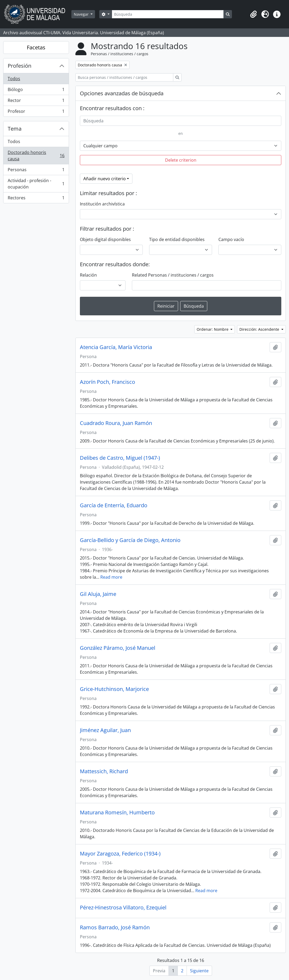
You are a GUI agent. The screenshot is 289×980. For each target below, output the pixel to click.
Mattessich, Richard (104, 771)
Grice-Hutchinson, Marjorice (114, 689)
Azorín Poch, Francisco (107, 382)
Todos (14, 79)
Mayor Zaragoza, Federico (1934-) (120, 854)
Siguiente (199, 971)
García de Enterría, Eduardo (114, 505)
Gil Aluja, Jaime (98, 594)
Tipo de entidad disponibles (177, 239)
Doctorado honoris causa (36, 156)
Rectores (36, 199)
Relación (88, 275)
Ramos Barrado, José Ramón (115, 927)
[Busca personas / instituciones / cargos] (124, 77)
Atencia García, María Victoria (116, 347)
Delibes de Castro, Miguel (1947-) (120, 458)
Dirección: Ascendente (260, 329)
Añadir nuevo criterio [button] (105, 179)
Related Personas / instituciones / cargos (173, 275)
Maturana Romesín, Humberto (117, 813)
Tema (15, 129)
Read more (111, 577)
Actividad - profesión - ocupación (36, 184)
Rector (36, 102)
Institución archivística (102, 204)
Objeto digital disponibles (105, 239)
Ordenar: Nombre (213, 329)
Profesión (20, 66)
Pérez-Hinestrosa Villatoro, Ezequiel (123, 908)
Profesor (36, 112)
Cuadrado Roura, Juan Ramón (116, 423)
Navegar (82, 14)
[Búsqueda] (168, 14)
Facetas (36, 47)
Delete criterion (181, 160)
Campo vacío (231, 239)
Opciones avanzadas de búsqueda (122, 93)
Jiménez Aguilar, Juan (105, 730)
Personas (36, 171)
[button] (253, 14)
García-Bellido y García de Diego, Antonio (130, 540)
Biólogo (36, 91)
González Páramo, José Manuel (118, 648)
